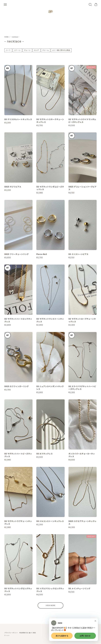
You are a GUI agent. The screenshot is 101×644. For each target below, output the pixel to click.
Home (6, 37)
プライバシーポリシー (11, 633)
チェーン (27, 50)
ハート (8, 50)
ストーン (17, 50)
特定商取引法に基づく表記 (28, 633)
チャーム (46, 50)
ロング (36, 50)
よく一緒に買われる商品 (61, 50)
